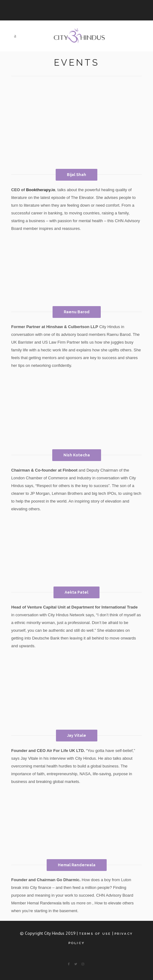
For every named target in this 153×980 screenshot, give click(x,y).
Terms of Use (95, 934)
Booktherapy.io (41, 190)
